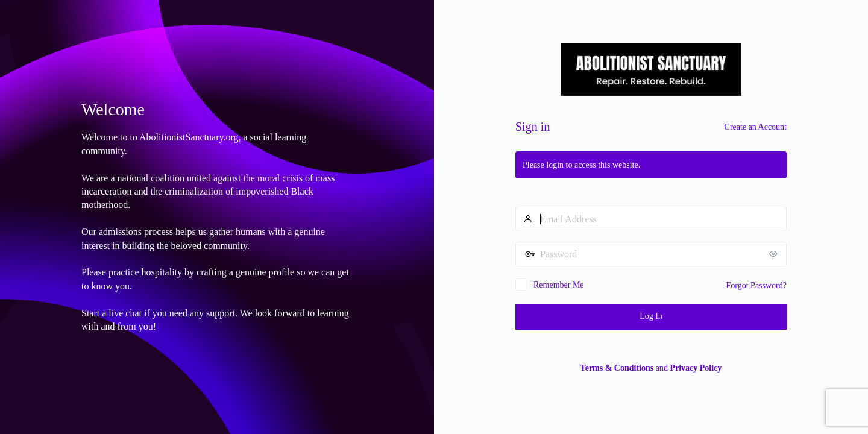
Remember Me (559, 285)
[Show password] (775, 254)
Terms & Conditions (617, 368)
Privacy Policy (696, 368)
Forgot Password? (756, 285)
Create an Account (756, 127)
